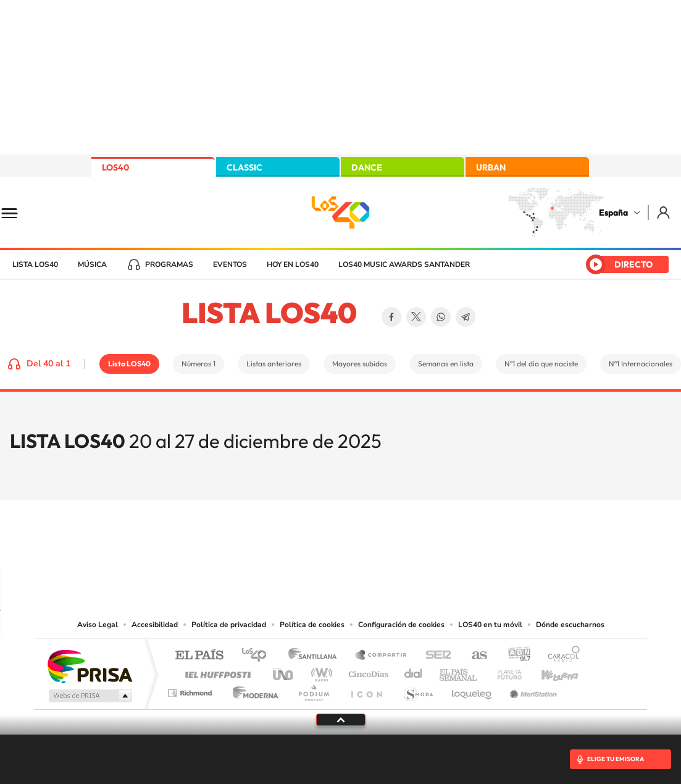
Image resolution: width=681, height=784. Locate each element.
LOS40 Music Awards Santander (404, 264)
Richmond (191, 690)
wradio (320, 671)
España (613, 213)
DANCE (367, 167)
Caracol (560, 656)
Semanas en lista (446, 364)
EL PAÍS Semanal (459, 671)
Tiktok (291, 542)
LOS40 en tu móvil (490, 625)
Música (92, 264)
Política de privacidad (229, 625)
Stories (415, 542)
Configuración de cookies (401, 625)
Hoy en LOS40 (293, 264)
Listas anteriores (274, 364)
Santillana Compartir (382, 656)
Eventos (230, 264)
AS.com (474, 656)
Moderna (252, 690)
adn (515, 656)
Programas (169, 264)
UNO (284, 671)
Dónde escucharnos (570, 625)
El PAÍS (199, 656)
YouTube (316, 542)
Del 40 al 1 (48, 364)
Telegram (466, 317)
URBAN (491, 167)
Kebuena (549, 671)
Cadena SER (435, 656)
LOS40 (115, 167)
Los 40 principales (258, 656)
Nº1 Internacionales (641, 364)
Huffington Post (215, 671)
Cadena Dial (414, 671)
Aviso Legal (98, 625)
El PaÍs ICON (366, 690)
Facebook (391, 317)
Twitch (390, 542)
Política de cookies (312, 625)
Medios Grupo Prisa (89, 696)
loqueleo (472, 690)
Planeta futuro (504, 671)
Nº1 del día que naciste (541, 364)
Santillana (316, 656)
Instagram (267, 542)
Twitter (416, 317)
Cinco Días (367, 671)
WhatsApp (441, 317)
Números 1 (198, 364)
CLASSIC (244, 167)
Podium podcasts (313, 690)
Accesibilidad (155, 625)
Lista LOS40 (35, 264)
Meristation (532, 690)
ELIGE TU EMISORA (616, 759)
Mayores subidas (360, 364)
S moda (418, 690)
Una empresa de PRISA (90, 666)
